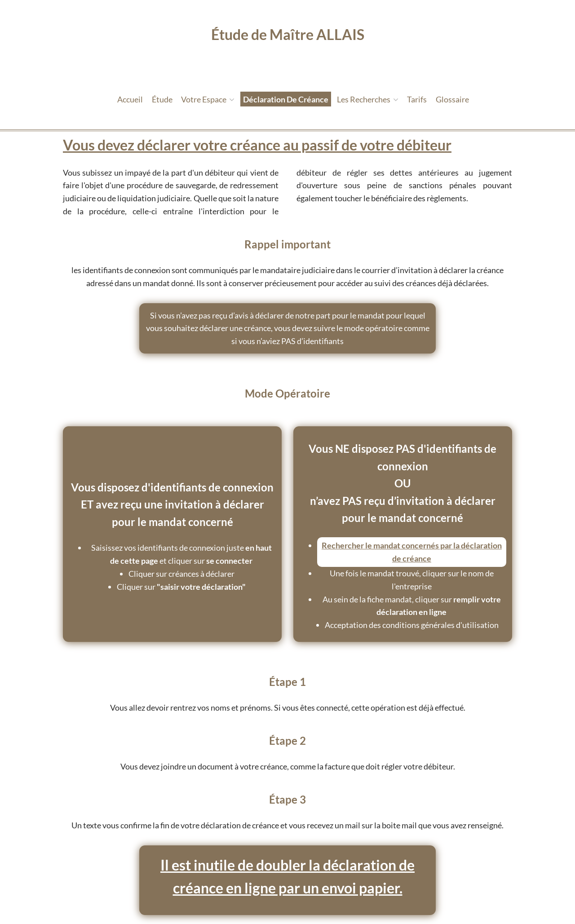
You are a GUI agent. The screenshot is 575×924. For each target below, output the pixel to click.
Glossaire (452, 99)
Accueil (130, 99)
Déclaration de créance (286, 99)
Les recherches (368, 99)
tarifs (417, 99)
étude (162, 99)
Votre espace (208, 99)
